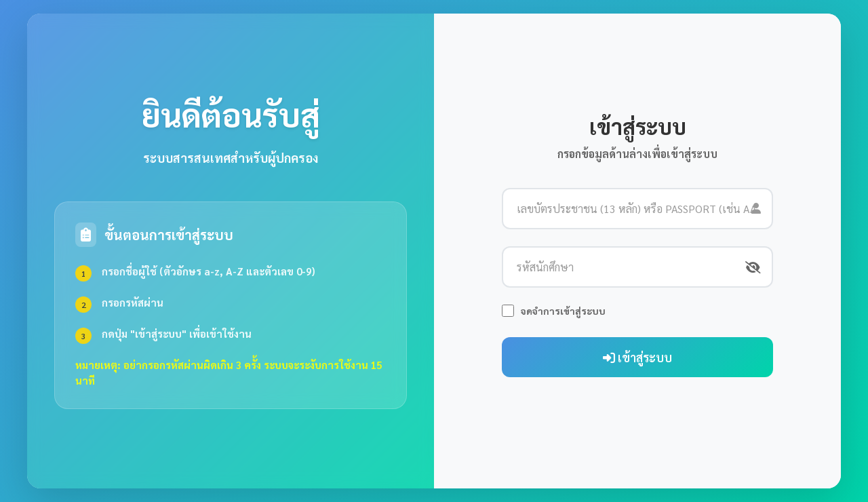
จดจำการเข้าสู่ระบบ (563, 311)
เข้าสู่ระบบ (637, 357)
